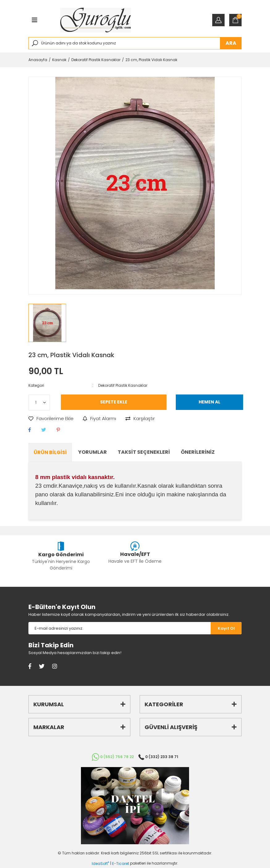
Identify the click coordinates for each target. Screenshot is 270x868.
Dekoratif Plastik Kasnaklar (123, 385)
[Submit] (226, 628)
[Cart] (235, 20)
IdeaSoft (100, 864)
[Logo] (96, 20)
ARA (231, 43)
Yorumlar (93, 452)
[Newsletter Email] (120, 628)
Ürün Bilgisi (50, 452)
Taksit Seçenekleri (144, 452)
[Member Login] (218, 20)
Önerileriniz (198, 452)
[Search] (135, 43)
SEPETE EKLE (114, 402)
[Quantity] (39, 403)
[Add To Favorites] (51, 419)
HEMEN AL (209, 402)
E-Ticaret (121, 864)
